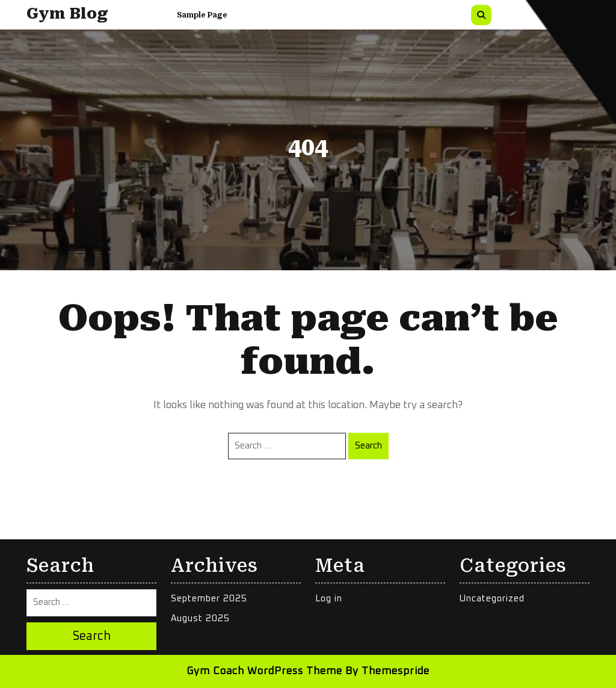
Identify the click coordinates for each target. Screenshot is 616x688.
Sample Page (202, 15)
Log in (329, 599)
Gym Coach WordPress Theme (264, 671)
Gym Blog (67, 14)
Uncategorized (492, 599)
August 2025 (200, 618)
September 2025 (209, 599)
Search (368, 446)
